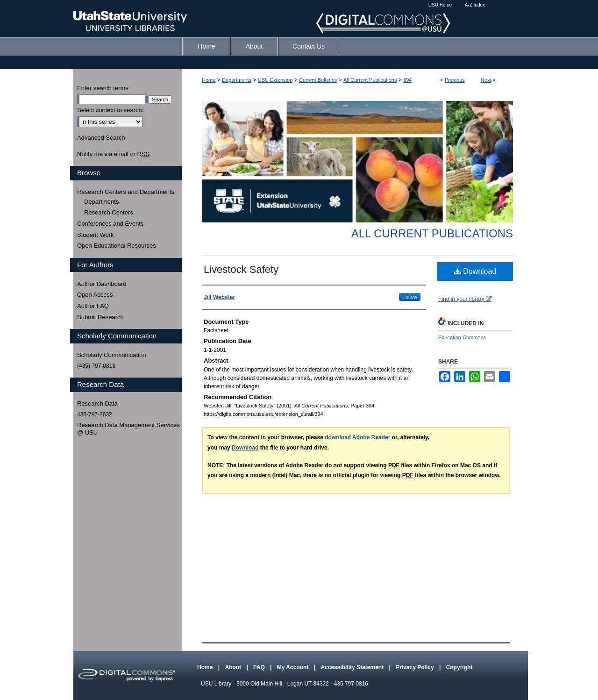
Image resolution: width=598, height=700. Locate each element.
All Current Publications (370, 80)
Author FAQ (93, 306)
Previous (455, 80)
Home (209, 80)
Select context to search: (110, 110)
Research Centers (109, 212)
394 (407, 80)
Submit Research (100, 317)
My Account (294, 667)
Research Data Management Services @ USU (128, 429)
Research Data (97, 404)
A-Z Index (475, 5)
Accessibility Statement (353, 667)
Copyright (459, 667)
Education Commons (462, 337)
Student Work (96, 235)
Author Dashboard (102, 284)
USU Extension (275, 80)
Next (486, 80)
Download (475, 271)
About (234, 667)
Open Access (95, 295)
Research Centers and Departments (126, 192)
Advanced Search (101, 138)
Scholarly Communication (111, 355)
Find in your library (465, 299)
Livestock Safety (241, 269)
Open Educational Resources (117, 246)
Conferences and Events (110, 224)
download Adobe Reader (357, 437)
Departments (237, 80)
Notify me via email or (113, 154)
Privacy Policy (416, 667)
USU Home (440, 5)
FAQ (260, 667)
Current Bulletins (318, 80)
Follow (410, 297)
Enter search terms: (103, 88)
